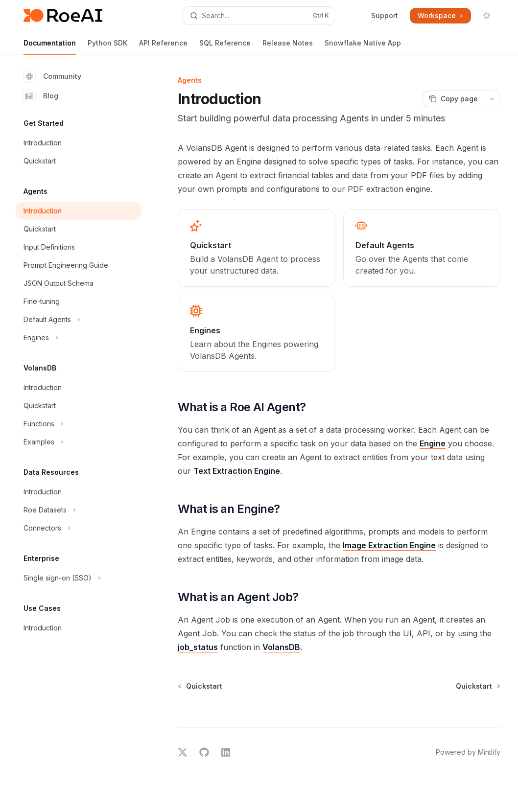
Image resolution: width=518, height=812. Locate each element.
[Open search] (259, 16)
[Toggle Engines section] (78, 338)
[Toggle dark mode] (487, 16)
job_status (198, 647)
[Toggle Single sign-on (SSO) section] (78, 578)
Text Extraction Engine (237, 471)
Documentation (50, 47)
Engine (433, 443)
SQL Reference (225, 47)
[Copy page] (453, 99)
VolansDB (281, 647)
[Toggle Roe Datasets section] (78, 510)
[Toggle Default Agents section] (78, 320)
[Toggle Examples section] (78, 442)
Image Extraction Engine (389, 545)
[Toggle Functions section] (78, 424)
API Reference (163, 47)
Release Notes (288, 47)
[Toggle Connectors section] (78, 528)
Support (385, 15)
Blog (41, 96)
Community (52, 76)
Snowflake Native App (363, 47)
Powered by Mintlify (468, 752)
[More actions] (492, 99)
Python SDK (107, 47)
